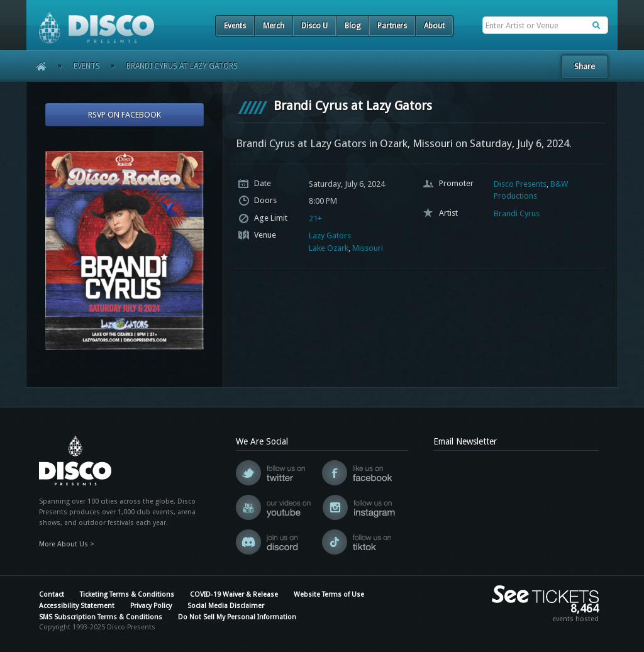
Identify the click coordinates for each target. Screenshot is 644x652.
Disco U (314, 26)
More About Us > (67, 544)
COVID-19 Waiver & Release (234, 594)
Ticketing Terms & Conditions (127, 594)
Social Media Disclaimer (226, 606)
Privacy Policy (151, 606)
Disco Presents (520, 184)
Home (37, 66)
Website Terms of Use (329, 594)
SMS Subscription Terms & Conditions (101, 617)
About (434, 26)
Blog (353, 26)
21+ (315, 218)
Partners (392, 26)
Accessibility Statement (77, 606)
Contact (52, 594)
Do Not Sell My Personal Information (237, 617)
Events (235, 26)
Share (585, 66)
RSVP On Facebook (125, 115)
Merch (274, 26)
